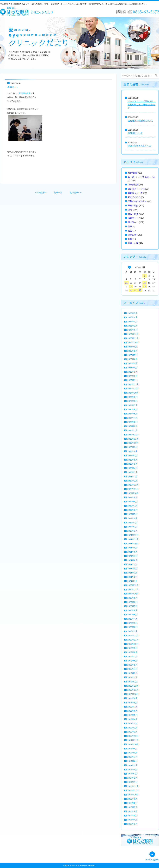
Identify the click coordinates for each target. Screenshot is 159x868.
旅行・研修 (133, 214)
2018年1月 (132, 732)
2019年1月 (132, 682)
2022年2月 (132, 527)
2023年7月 (132, 456)
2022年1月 (132, 531)
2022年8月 (132, 502)
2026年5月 (132, 313)
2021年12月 (133, 535)
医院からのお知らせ (137, 201)
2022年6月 (132, 510)
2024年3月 (132, 422)
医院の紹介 (133, 206)
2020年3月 (132, 623)
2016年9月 (132, 799)
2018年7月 (132, 707)
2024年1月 (132, 430)
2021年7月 (132, 556)
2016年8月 (132, 803)
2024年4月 (132, 418)
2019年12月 (133, 636)
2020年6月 (132, 610)
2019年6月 (132, 661)
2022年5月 (132, 514)
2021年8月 (132, 552)
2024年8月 (132, 401)
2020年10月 (133, 594)
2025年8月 (132, 351)
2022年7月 (132, 506)
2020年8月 (132, 602)
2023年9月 (132, 447)
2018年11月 (133, 690)
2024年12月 (133, 384)
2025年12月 (133, 334)
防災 (130, 231)
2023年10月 (133, 443)
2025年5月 (132, 363)
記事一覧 (58, 193)
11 (126, 283)
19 (131, 286)
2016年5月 (132, 816)
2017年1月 (132, 782)
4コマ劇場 (133, 173)
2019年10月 (133, 644)
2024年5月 (132, 414)
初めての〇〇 (134, 197)
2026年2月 (132, 326)
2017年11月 (133, 740)
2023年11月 (133, 439)
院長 (130, 239)
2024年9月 (132, 397)
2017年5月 (132, 765)
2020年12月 (133, 585)
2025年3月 (132, 372)
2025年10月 (133, 342)
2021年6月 (132, 560)
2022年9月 (132, 497)
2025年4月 (132, 368)
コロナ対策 (133, 185)
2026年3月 (132, 322)
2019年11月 (133, 640)
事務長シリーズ (135, 193)
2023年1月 (132, 481)
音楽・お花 (133, 243)
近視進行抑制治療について (141, 121)
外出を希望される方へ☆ (139, 146)
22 (145, 286)
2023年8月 (132, 451)
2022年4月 (132, 518)
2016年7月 (132, 807)
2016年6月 (132, 811)
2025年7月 (132, 355)
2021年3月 (132, 573)
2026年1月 (132, 330)
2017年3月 (132, 774)
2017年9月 (132, 749)
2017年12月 (133, 736)
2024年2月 (132, 426)
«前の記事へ (41, 193)
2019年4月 (132, 669)
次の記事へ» (75, 193)
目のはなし (133, 222)
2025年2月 (132, 376)
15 (145, 283)
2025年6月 (132, 359)
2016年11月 (133, 791)
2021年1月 (132, 581)
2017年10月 (133, 744)
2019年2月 (132, 677)
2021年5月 (132, 564)
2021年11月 (133, 539)
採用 (130, 210)
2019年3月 (132, 673)
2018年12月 (133, 686)
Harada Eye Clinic (72, 865)
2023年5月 (132, 464)
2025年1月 (132, 380)
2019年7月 (132, 656)
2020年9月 (132, 598)
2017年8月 (132, 753)
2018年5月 (132, 715)
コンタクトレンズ (136, 189)
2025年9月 (132, 347)
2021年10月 (133, 544)
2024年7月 (132, 405)
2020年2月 (132, 627)
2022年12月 (133, 485)
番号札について (135, 133)
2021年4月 (132, 569)
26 (131, 290)
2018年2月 (132, 728)
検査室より (133, 218)
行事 (130, 226)
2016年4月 (132, 820)
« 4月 (129, 267)
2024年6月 (132, 409)
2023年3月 (132, 472)
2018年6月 (132, 711)
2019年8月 (132, 652)
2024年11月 (133, 389)
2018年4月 (132, 719)
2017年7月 (132, 757)
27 (135, 290)
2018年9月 (132, 698)
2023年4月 (132, 468)
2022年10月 (133, 493)
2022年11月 (133, 489)
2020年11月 (133, 589)
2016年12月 (133, 786)
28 (140, 290)
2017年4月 (132, 770)
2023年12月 (133, 435)
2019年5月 (132, 665)
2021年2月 (132, 577)
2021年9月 (132, 548)
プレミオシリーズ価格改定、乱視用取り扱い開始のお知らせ (142, 105)
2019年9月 (132, 648)
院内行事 (132, 235)
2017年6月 (132, 761)
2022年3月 (132, 523)
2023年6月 (132, 460)
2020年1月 (132, 631)
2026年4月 (132, 317)
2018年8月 (132, 703)
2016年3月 (132, 824)
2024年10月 (133, 393)
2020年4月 (132, 619)
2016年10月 (133, 795)
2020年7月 (132, 606)
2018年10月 (133, 694)
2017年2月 (132, 778)
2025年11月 (133, 338)
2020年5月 (132, 615)
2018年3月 (132, 723)
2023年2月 (132, 477)
